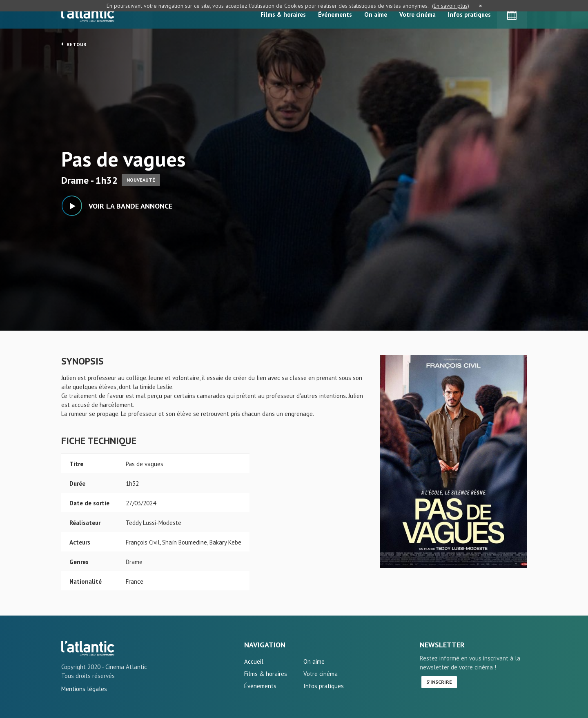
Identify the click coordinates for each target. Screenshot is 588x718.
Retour (74, 44)
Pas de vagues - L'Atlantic (88, 648)
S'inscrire (439, 682)
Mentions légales (84, 689)
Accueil (254, 661)
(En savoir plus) (451, 6)
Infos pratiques (469, 14)
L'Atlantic (88, 14)
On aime (376, 14)
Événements (335, 14)
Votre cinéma (418, 14)
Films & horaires (283, 14)
